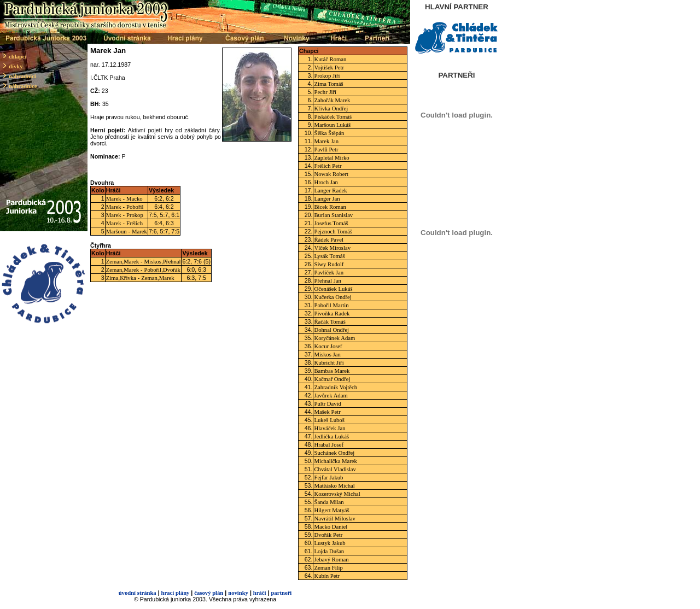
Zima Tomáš (328, 84)
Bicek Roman (330, 207)
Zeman (114, 262)
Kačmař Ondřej (332, 379)
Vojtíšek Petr (329, 68)
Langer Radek (330, 191)
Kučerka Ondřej (332, 297)
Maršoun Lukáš (332, 125)
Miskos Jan (327, 355)
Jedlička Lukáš (331, 437)
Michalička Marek (335, 461)
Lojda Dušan (329, 551)
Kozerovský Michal (337, 494)
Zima (112, 278)
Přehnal (172, 262)
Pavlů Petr (326, 150)
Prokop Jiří (327, 76)
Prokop (135, 215)
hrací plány (176, 593)
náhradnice (23, 86)
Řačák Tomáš (329, 322)
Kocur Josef (328, 346)
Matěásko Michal (334, 486)
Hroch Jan (326, 182)
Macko (135, 199)
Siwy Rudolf (329, 264)
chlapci (18, 57)
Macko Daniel (331, 527)
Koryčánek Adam (334, 338)
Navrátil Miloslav (334, 519)
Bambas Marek (332, 371)
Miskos (153, 262)
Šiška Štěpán (329, 133)
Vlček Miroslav (332, 248)
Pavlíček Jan (329, 273)
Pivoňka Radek (332, 314)
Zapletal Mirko (331, 158)
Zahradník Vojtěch (336, 387)
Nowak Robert (331, 174)
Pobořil (135, 207)
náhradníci (22, 76)
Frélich (135, 223)
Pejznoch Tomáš (333, 232)
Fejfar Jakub (328, 478)
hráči (260, 593)
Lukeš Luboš (329, 420)
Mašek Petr (327, 412)
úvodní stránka (138, 593)
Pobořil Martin (331, 305)
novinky (238, 593)
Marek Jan (326, 141)
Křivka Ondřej (331, 109)
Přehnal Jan (327, 281)
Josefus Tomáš (331, 223)
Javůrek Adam (331, 396)
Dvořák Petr (328, 535)
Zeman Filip (328, 568)
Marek (114, 199)
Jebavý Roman (331, 560)
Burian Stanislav (333, 215)
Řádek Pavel (329, 240)
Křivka (128, 278)
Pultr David (327, 404)
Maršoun (116, 232)
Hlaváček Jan (329, 428)
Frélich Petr (328, 166)
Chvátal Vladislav (335, 469)
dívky (16, 66)
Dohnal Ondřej (331, 330)
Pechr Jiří (325, 92)
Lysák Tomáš (329, 256)
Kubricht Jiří (329, 363)
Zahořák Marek (332, 100)
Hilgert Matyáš (331, 510)
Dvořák (172, 270)
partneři (281, 593)
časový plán (209, 593)
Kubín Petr (326, 576)
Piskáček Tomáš (333, 117)
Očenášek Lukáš (333, 289)
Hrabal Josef (329, 445)
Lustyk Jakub (329, 543)
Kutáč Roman (330, 59)
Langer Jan (327, 199)
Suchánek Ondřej (334, 453)
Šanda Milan (329, 502)
